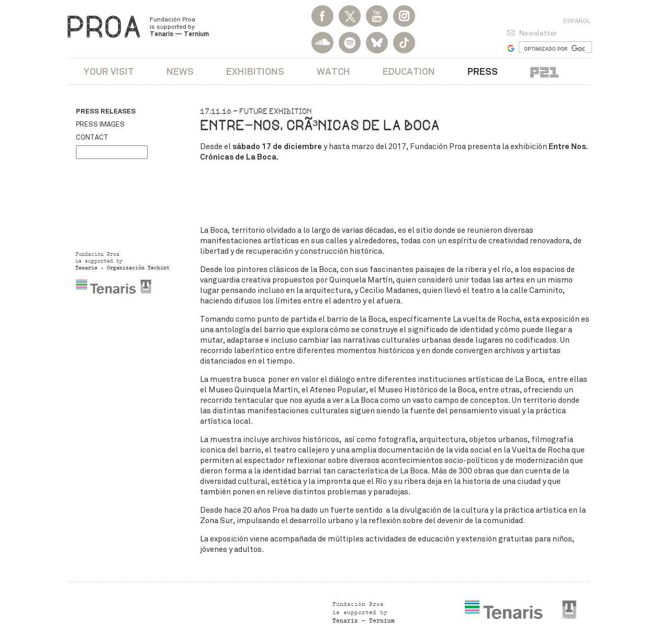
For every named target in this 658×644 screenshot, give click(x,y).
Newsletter (538, 33)
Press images (100, 125)
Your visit (109, 71)
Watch (333, 71)
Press (483, 71)
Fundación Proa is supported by (179, 27)
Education (409, 71)
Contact (92, 138)
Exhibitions (255, 71)
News (180, 71)
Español (577, 21)
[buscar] (555, 49)
